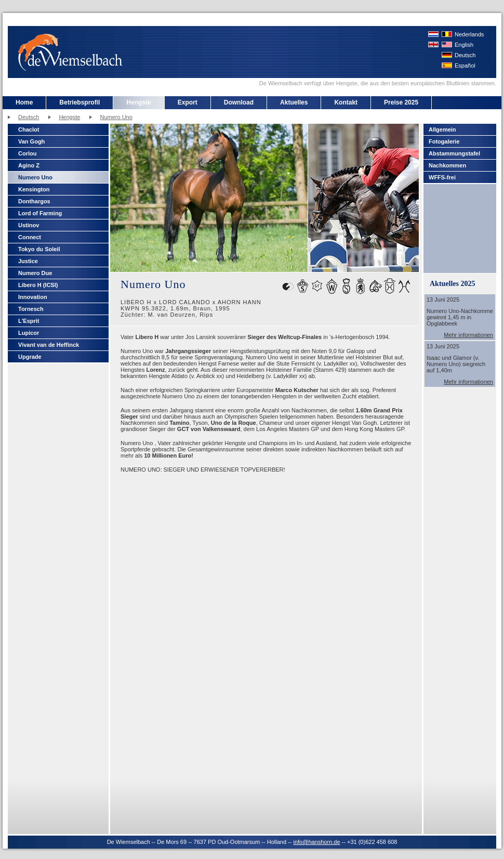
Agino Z (29, 165)
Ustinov (29, 225)
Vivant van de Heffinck (49, 345)
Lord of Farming (40, 213)
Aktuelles (294, 102)
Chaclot (29, 129)
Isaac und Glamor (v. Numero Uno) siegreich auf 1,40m (456, 364)
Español (465, 66)
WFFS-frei (442, 177)
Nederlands (469, 34)
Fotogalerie (444, 141)
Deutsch (465, 55)
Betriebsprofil (79, 102)
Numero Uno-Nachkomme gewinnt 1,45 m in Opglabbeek (460, 317)
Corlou (27, 153)
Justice (28, 261)
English (464, 45)
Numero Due (35, 273)
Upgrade (30, 357)
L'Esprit (29, 321)
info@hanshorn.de (316, 842)
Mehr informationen (468, 335)
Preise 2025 (401, 102)
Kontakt (346, 102)
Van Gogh (31, 141)
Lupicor (29, 333)
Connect (30, 237)
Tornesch (31, 309)
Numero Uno (116, 117)
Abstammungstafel (454, 153)
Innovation (33, 297)
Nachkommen (447, 165)
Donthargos (34, 201)
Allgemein (442, 129)
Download (239, 102)
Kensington (34, 189)
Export (188, 102)
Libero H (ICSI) (38, 285)
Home (24, 102)
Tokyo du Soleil (39, 249)
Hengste (138, 102)
